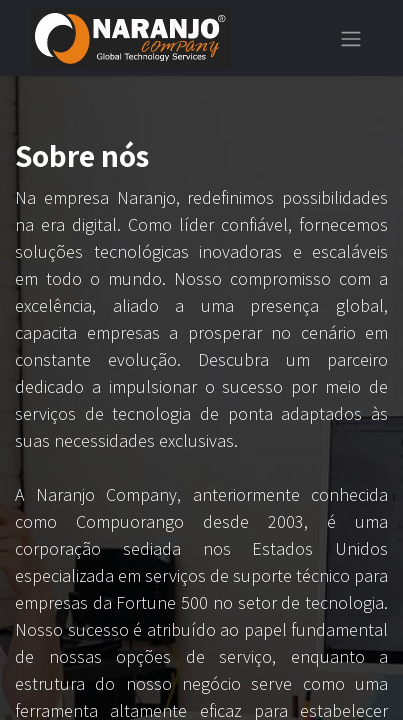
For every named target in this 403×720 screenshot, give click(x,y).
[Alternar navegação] (351, 38)
